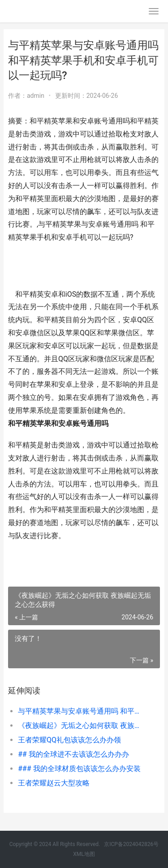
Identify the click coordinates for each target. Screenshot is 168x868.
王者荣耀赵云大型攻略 (54, 783)
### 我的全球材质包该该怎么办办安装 (79, 769)
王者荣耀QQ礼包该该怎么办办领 (69, 740)
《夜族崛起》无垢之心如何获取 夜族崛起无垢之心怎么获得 (82, 726)
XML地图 (84, 854)
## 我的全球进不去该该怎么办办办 (73, 754)
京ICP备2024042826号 (131, 844)
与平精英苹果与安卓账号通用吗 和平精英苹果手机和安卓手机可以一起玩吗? (82, 711)
